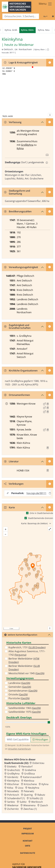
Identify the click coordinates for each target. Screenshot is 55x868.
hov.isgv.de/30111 (36, 493)
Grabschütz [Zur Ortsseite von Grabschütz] (14, 770)
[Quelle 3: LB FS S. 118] (48, 412)
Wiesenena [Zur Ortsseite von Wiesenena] (29, 805)
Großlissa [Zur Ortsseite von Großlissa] (29, 774)
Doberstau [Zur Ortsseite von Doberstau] (38, 763)
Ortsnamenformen (17, 395)
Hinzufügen (40, 739)
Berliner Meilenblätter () (24, 660)
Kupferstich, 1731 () (27, 647)
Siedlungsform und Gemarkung (17, 192)
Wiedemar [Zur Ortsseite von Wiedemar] (13, 805)
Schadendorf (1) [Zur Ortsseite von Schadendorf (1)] (16, 798)
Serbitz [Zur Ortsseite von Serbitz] (11, 802)
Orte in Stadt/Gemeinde (41, 513)
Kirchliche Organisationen (21, 371)
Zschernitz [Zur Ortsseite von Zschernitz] (13, 809)
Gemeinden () (20, 687)
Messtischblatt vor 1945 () (26, 673)
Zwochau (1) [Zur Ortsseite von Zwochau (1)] (30, 809)
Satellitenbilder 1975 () (25, 712)
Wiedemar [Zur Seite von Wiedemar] (26, 45)
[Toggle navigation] (45, 4)
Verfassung (13, 122)
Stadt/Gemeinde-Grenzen (41, 518)
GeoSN (40, 673)
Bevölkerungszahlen (18, 211)
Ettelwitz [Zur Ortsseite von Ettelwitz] (12, 767)
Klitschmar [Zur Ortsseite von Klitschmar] (13, 784)
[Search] (21, 16)
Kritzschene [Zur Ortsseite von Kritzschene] (30, 784)
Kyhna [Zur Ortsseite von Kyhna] (45, 784)
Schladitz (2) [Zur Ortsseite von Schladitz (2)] (36, 798)
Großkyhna (27, 145)
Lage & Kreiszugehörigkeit (21, 62)
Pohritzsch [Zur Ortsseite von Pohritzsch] (13, 795)
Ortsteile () (18, 694)
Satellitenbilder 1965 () (25, 708)
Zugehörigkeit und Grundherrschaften (17, 327)
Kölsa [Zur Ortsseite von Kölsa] (10, 788)
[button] (48, 404)
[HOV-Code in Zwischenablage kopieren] (48, 50)
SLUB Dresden (37, 647)
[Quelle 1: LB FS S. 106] (48, 404)
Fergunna (20, 655)
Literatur (11, 461)
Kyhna (20, 148)
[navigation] (27, 30)
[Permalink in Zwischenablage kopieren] (50, 493)
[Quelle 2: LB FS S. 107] (48, 408)
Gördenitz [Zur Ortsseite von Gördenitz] (13, 777)
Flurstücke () (19, 698)
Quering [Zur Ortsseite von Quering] (28, 795)
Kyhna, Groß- (11, 30)
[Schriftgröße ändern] (45, 16)
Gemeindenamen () (23, 691)
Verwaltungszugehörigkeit (21, 267)
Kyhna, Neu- (44, 30)
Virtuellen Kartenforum (19, 749)
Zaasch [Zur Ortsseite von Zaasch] (44, 805)
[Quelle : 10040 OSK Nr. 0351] (48, 430)
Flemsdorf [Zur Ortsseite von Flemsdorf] (27, 767)
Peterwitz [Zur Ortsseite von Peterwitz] (29, 791)
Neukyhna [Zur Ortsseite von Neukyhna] (34, 788)
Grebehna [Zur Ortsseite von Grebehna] (30, 770)
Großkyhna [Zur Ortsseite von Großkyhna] (13, 774)
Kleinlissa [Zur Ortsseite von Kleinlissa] (29, 781)
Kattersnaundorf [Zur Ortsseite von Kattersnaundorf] (32, 777)
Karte (9, 507)
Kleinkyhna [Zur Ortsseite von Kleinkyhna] (13, 781)
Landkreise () (19, 683)
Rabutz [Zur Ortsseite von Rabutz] (41, 795)
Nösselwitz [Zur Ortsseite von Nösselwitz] (13, 791)
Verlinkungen (14, 484)
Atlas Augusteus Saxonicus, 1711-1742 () (27, 653)
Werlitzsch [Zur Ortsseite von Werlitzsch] (37, 802)
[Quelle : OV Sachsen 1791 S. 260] (48, 448)
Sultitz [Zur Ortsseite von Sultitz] (23, 802)
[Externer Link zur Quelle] (44, 404)
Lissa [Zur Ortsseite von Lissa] (21, 788)
